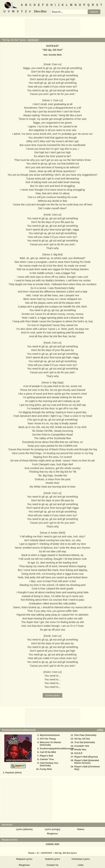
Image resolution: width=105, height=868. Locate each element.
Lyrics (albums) (24, 829)
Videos (81, 829)
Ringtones (52, 834)
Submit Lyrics (52, 859)
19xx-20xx (40, 11)
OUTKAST (33, 40)
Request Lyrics (24, 859)
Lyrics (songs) (52, 829)
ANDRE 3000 (53, 844)
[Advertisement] (52, 27)
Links (81, 865)
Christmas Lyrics (81, 859)
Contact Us (53, 865)
